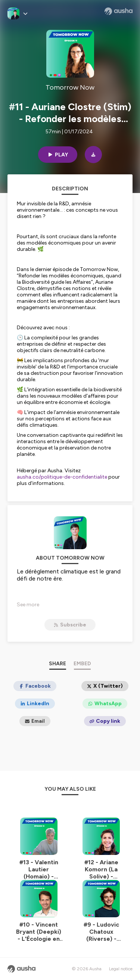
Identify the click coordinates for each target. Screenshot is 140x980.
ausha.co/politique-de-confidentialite (62, 477)
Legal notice (121, 969)
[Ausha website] (119, 11)
